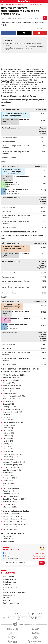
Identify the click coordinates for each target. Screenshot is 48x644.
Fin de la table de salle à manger (15, 592)
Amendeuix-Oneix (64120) (12, 378)
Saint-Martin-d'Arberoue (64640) (15, 499)
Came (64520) (8, 420)
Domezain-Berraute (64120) (13, 422)
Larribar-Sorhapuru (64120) (13, 465)
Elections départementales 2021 (16, 5)
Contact (41, 614)
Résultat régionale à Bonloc (13, 516)
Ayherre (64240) (15, 23)
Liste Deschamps (10, 582)
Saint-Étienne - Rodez (11, 603)
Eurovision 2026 (9, 595)
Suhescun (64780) (9, 504)
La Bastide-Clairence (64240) (13, 454)
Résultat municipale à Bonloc (13, 527)
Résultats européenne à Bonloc (14, 524)
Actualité (7, 553)
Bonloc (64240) (8, 536)
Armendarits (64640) (10, 393)
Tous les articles (11, 616)
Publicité (35, 614)
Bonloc (28, 46)
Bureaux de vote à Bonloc (34, 44)
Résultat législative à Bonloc (13, 522)
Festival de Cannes (10, 587)
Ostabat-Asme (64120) (11, 489)
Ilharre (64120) (8, 444)
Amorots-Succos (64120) (12, 380)
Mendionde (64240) (30, 23)
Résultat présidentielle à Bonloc (14, 519)
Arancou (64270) (9, 383)
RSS (18, 616)
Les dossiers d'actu (10, 559)
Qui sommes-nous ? (10, 614)
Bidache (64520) (9, 415)
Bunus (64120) (8, 417)
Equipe (19, 614)
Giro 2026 (7, 600)
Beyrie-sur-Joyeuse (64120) (13, 412)
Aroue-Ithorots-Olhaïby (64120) (14, 396)
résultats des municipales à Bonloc (13, 76)
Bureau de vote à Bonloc (12, 514)
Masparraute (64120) (10, 473)
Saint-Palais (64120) (10, 502)
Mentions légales (30, 618)
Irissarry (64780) (9, 446)
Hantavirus (7, 585)
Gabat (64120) (8, 428)
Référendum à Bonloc (11, 529)
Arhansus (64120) (9, 391)
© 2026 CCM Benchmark (24, 620)
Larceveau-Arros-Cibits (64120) (14, 462)
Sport (6, 556)
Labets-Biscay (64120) (11, 457)
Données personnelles (35, 616)
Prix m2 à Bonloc (9, 541)
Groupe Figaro (40, 618)
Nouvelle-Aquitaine (37, 5)
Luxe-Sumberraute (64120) (12, 470)
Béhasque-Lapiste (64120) (12, 407)
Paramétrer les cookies (10, 618)
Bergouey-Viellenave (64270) (13, 409)
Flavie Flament (9, 577)
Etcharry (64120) (9, 425)
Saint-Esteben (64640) (11, 494)
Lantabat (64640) (9, 460)
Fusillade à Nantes (10, 579)
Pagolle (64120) (8, 491)
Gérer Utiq (21, 618)
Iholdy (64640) (8, 441)
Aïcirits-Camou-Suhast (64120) (14, 375)
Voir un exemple (39, 553)
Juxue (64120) (8, 452)
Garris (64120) (8, 430)
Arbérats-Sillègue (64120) (12, 386)
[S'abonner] (24, 563)
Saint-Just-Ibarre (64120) (12, 496)
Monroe (6, 598)
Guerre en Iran (8, 590)
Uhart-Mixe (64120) (10, 507)
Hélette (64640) (9, 433)
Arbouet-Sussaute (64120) (12, 388)
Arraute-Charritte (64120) (12, 399)
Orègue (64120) (8, 481)
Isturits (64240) (8, 449)
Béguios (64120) (9, 404)
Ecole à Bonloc (8, 539)
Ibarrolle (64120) (9, 438)
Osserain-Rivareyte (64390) (13, 486)
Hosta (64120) (8, 436)
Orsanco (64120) (9, 483)
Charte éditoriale (27, 614)
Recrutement (24, 616)
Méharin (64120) (9, 475)
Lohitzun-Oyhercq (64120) (12, 467)
